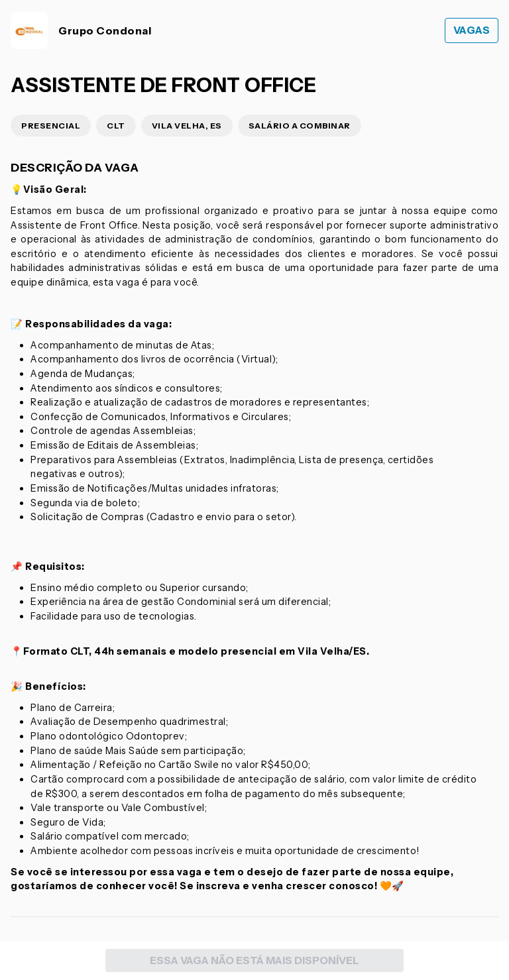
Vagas (472, 30)
